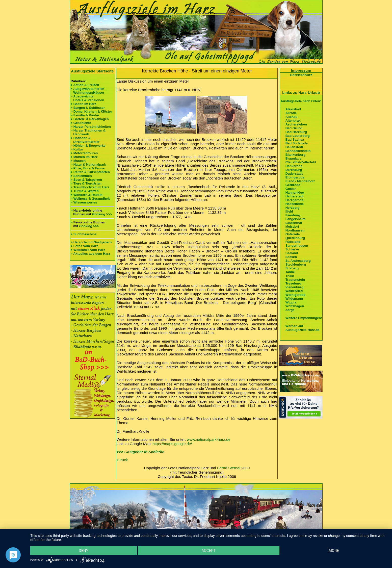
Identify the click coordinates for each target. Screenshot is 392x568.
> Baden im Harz (84, 104)
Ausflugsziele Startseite (92, 71)
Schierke (292, 249)
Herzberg (293, 208)
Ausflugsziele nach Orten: (301, 101)
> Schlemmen (81, 176)
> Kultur (77, 149)
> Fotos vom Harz (84, 246)
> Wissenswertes (84, 202)
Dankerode (294, 166)
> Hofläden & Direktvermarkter (85, 140)
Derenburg (294, 170)
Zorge (290, 310)
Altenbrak (293, 121)
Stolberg (292, 268)
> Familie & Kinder (85, 115)
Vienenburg (294, 287)
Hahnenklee (295, 192)
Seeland (292, 253)
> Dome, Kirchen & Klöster (91, 111)
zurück (122, 460)
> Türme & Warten (85, 191)
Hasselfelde (295, 204)
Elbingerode (295, 177)
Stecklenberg (296, 264)
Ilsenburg (293, 215)
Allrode (291, 113)
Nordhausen (295, 230)
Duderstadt (294, 174)
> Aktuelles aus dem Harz (90, 254)
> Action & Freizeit (85, 85)
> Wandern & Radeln (87, 195)
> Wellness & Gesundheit (90, 199)
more (334, 551)
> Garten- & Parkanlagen (90, 119)
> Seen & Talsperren (86, 180)
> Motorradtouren (84, 153)
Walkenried (294, 291)
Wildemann (294, 299)
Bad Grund (294, 128)
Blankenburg (295, 155)
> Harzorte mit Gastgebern (91, 242)
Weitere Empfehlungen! (304, 318)
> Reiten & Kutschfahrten (90, 172)
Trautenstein (295, 280)
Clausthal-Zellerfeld (301, 162)
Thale (290, 276)
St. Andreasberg (298, 261)
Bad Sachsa (295, 139)
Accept (208, 551)
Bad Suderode (297, 143)
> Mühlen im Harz (84, 157)
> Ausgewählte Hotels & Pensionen (87, 98)
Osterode (293, 234)
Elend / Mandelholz (300, 181)
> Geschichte (81, 123)
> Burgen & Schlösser (88, 108)
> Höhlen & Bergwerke (88, 146)
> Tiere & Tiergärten (86, 183)
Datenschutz (301, 75)
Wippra (291, 302)
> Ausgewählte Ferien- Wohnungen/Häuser (88, 91)
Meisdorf (292, 227)
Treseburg (293, 283)
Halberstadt (295, 196)
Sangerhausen (297, 246)
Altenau (292, 117)
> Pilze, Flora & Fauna (88, 168)
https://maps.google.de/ (172, 444)
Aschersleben (296, 124)
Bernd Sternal (229, 468)
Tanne (290, 272)
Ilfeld (289, 211)
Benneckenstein (298, 151)
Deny (84, 551)
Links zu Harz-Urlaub (301, 93)
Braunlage (294, 158)
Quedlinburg (295, 238)
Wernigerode (295, 295)
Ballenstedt (294, 147)
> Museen (78, 161)
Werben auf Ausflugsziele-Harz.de (303, 328)
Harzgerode (295, 200)
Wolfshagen (295, 306)
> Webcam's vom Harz (88, 250)
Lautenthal (294, 223)
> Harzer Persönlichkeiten (91, 127)
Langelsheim (295, 219)
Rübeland (293, 242)
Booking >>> (102, 214)
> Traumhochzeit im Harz (90, 187)
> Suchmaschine (84, 234)
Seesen (291, 257)
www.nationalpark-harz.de (209, 439)
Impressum (301, 70)
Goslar (291, 189)
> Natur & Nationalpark (88, 164)
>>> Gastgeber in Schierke (140, 452)
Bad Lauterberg (298, 136)
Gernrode (293, 185)
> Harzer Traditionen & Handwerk (88, 132)
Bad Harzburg (296, 132)
